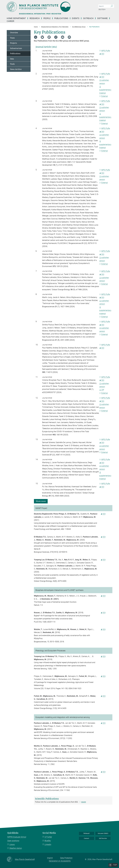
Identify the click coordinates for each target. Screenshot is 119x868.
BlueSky (48, 841)
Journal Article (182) (46, 47)
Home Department (16, 18)
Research (35, 18)
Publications (61, 18)
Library (12, 845)
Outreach (88, 18)
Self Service (103, 838)
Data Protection (66, 858)
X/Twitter (48, 837)
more (84, 802)
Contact (87, 838)
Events (76, 18)
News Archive (16, 69)
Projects (14, 43)
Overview (14, 33)
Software (102, 18)
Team (12, 38)
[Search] (112, 6)
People (47, 18)
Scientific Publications (47, 799)
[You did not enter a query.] (104, 6)
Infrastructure (16, 48)
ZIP (102, 390)
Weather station (16, 848)
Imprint (50, 858)
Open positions (13, 841)
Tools (12, 64)
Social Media (49, 833)
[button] (41, 501)
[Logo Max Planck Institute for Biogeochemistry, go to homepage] (49, 7)
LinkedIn (48, 845)
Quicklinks (13, 833)
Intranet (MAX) (103, 833)
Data (12, 59)
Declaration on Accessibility (60, 861)
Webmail (86, 833)
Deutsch (102, 9)
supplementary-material (105, 90)
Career (10, 21)
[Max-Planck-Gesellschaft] (11, 859)
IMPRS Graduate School (17, 837)
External (104, 96)
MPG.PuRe (105, 51)
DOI (102, 54)
